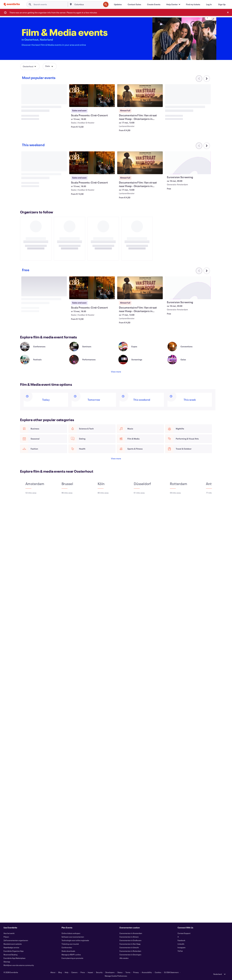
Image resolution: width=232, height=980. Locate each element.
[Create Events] (154, 4)
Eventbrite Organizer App (14, 951)
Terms (128, 972)
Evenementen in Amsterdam (131, 933)
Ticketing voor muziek (70, 944)
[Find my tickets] (193, 4)
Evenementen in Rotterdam (130, 951)
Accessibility (147, 972)
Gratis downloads (68, 951)
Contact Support (184, 933)
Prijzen (6, 937)
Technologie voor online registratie (75, 940)
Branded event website (13, 944)
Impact (90, 972)
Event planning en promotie (72, 958)
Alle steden (124, 958)
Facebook (181, 940)
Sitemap (7, 962)
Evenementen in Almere (129, 937)
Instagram (181, 947)
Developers (110, 972)
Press (83, 972)
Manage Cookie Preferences (116, 976)
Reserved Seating (11, 955)
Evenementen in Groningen (130, 955)
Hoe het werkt (9, 933)
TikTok (180, 951)
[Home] (12, 4)
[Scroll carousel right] (207, 79)
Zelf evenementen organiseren (16, 940)
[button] (173, 4)
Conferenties (67, 947)
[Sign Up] (222, 4)
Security (99, 972)
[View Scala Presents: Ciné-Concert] (92, 96)
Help (67, 972)
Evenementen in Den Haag (130, 944)
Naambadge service (11, 947)
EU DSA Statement (171, 972)
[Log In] (209, 4)
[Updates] (118, 4)
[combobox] (88, 4)
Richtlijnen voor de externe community (19, 965)
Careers (74, 972)
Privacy (136, 972)
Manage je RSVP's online (71, 955)
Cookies (158, 972)
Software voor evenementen (73, 937)
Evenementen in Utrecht (129, 947)
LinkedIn (181, 944)
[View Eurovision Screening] (188, 163)
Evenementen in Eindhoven (130, 940)
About (53, 972)
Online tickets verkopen (71, 933)
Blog (60, 972)
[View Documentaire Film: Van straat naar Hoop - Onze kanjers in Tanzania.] (140, 96)
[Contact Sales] (134, 4)
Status (120, 972)
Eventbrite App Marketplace (14, 958)
